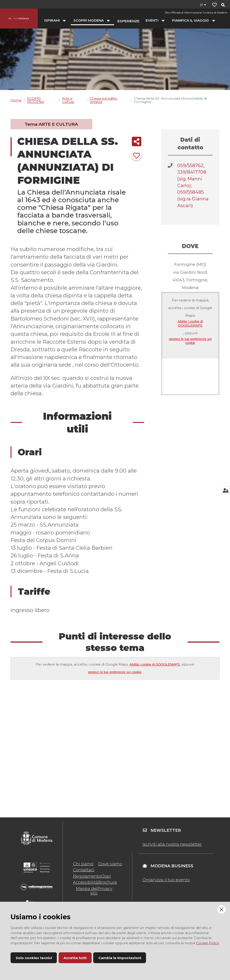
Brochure (108, 882)
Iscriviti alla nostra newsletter (172, 844)
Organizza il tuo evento (166, 880)
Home (16, 100)
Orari (106, 876)
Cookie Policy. (208, 943)
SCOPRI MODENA (36, 100)
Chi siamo (83, 864)
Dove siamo (110, 864)
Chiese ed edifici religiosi (103, 100)
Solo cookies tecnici (34, 958)
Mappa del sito (87, 891)
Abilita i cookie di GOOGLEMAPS (190, 323)
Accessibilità (86, 882)
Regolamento (87, 876)
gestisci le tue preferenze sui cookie (190, 341)
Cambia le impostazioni (120, 958)
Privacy (105, 889)
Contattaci (84, 870)
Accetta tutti (75, 958)
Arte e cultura (68, 100)
